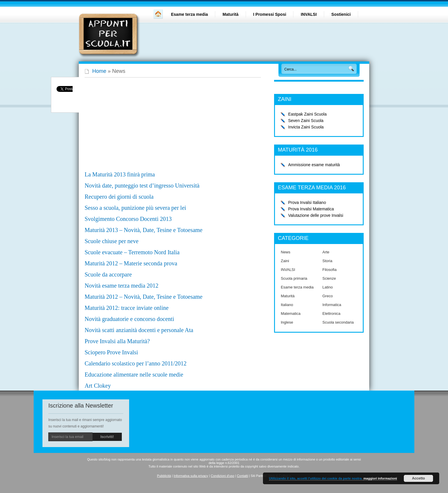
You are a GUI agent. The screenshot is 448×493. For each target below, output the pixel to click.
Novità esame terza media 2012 (122, 286)
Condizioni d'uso (223, 476)
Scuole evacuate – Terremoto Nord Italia (132, 252)
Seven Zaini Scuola (306, 121)
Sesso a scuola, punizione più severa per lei (135, 208)
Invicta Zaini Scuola (306, 127)
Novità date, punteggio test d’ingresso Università (142, 185)
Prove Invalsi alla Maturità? (117, 341)
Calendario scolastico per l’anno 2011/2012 (136, 363)
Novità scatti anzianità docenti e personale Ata (139, 330)
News (286, 252)
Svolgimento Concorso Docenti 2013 (128, 219)
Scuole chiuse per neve (112, 241)
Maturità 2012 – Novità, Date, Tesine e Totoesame (143, 297)
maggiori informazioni (380, 478)
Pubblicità (164, 476)
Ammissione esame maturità (314, 165)
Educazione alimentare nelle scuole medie (134, 375)
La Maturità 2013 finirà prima (120, 174)
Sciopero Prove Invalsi (111, 352)
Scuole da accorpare (108, 274)
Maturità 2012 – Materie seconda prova (131, 263)
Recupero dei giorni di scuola (119, 197)
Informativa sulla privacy (191, 476)
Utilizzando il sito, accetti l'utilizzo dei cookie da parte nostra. (316, 478)
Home (99, 71)
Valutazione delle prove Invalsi (316, 215)
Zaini (285, 261)
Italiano (287, 305)
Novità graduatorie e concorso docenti (129, 319)
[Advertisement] (134, 127)
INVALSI (309, 14)
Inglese (287, 322)
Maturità (230, 14)
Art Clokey (98, 386)
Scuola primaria (294, 278)
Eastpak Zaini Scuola (307, 114)
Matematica (291, 314)
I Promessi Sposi (270, 14)
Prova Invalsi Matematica (311, 209)
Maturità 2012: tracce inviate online (127, 308)
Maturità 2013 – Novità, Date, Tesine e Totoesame (143, 230)
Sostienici (341, 14)
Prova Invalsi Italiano (307, 202)
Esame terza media (189, 14)
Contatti (242, 476)
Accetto (418, 478)
